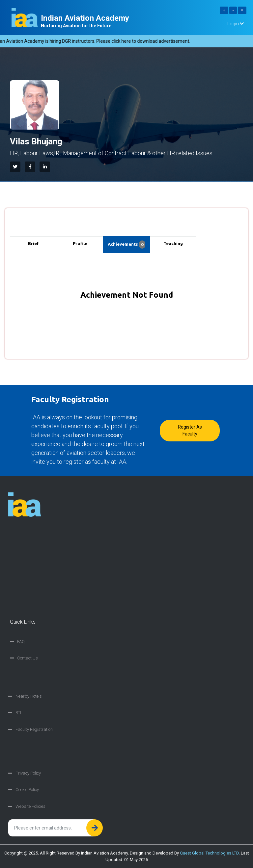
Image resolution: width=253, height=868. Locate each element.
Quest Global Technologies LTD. (210, 853)
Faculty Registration (34, 729)
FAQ (21, 642)
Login (236, 24)
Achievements (126, 245)
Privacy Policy (28, 773)
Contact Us (28, 658)
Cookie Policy (27, 790)
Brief (33, 243)
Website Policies (30, 806)
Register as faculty (190, 430)
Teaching (173, 243)
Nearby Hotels (29, 696)
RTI (18, 713)
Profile (80, 243)
